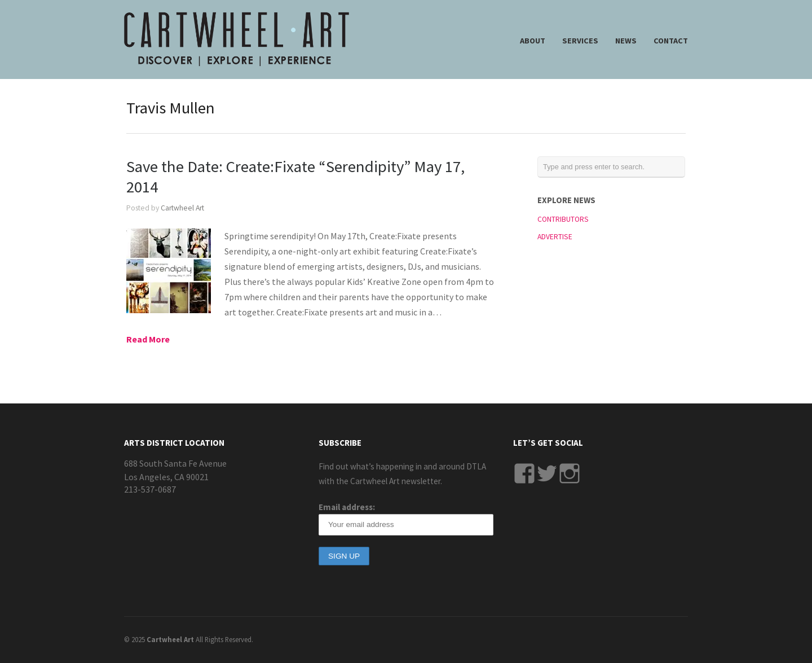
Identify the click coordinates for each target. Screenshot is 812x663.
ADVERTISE (555, 237)
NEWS (626, 41)
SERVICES (580, 41)
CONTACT (671, 41)
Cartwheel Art (182, 208)
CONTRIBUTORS (563, 219)
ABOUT (533, 41)
